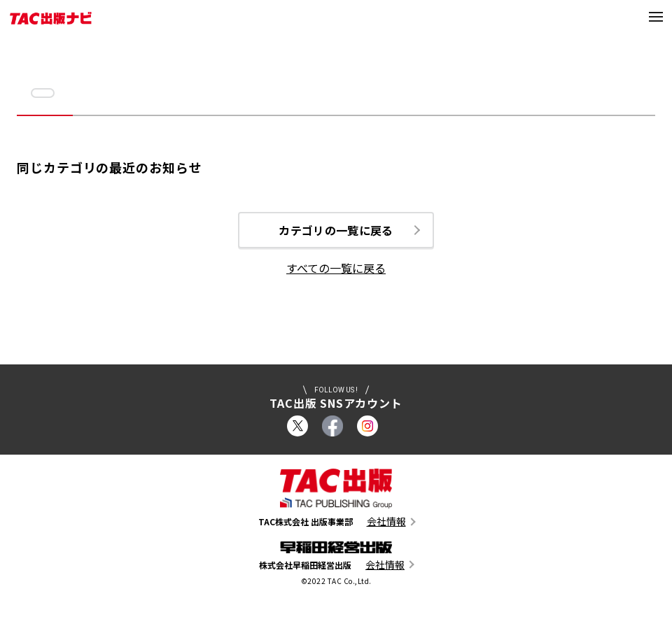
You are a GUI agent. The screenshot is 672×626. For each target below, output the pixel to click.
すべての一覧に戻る (336, 269)
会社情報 (386, 523)
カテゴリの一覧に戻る (336, 231)
